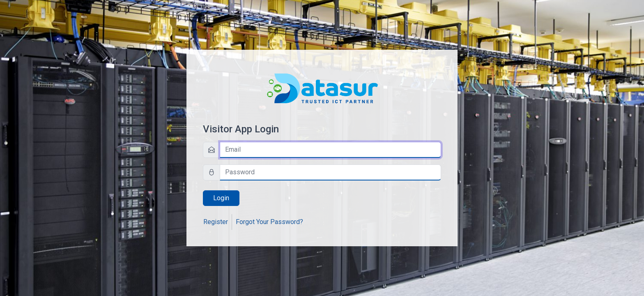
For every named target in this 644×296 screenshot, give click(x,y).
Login (221, 198)
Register (216, 222)
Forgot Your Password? (269, 222)
